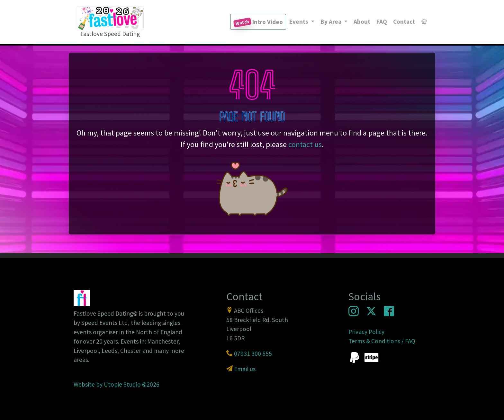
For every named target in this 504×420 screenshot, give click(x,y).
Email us (245, 369)
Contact (404, 22)
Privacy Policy (366, 332)
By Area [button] (332, 22)
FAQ (382, 22)
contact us (305, 144)
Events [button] (299, 22)
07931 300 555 (253, 354)
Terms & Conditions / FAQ (382, 341)
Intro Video (258, 23)
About (362, 22)
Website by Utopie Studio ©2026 (117, 384)
